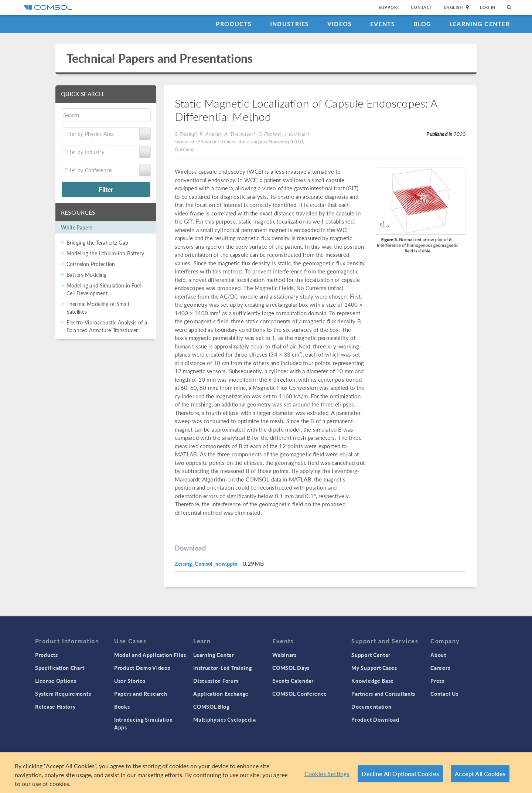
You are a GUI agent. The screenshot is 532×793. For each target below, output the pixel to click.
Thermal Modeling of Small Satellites (98, 308)
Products (234, 24)
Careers (440, 668)
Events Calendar (293, 681)
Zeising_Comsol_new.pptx (206, 564)
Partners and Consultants (383, 694)
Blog (422, 24)
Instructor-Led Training (222, 668)
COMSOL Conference (300, 694)
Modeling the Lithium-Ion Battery (105, 253)
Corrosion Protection (91, 264)
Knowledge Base (373, 681)
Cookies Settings (327, 777)
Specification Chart (60, 668)
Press (437, 681)
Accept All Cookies (480, 777)
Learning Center (480, 24)
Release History (55, 707)
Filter (106, 189)
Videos (340, 24)
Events (383, 24)
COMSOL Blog (211, 707)
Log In (488, 7)
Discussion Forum (216, 681)
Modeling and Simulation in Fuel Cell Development (104, 289)
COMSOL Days (291, 668)
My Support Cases (374, 668)
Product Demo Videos (142, 668)
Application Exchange (221, 694)
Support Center (371, 655)
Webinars (284, 655)
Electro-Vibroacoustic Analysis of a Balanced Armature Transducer (107, 326)
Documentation (371, 707)
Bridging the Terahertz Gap (97, 242)
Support (389, 7)
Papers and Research (141, 694)
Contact (422, 7)
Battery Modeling (86, 275)
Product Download (375, 719)
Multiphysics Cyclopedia (224, 719)
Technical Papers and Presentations (160, 58)
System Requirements (63, 694)
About (438, 655)
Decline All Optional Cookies (400, 777)
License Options (56, 681)
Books (122, 707)
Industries (290, 24)
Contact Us (444, 694)
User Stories (130, 681)
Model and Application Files (150, 655)
